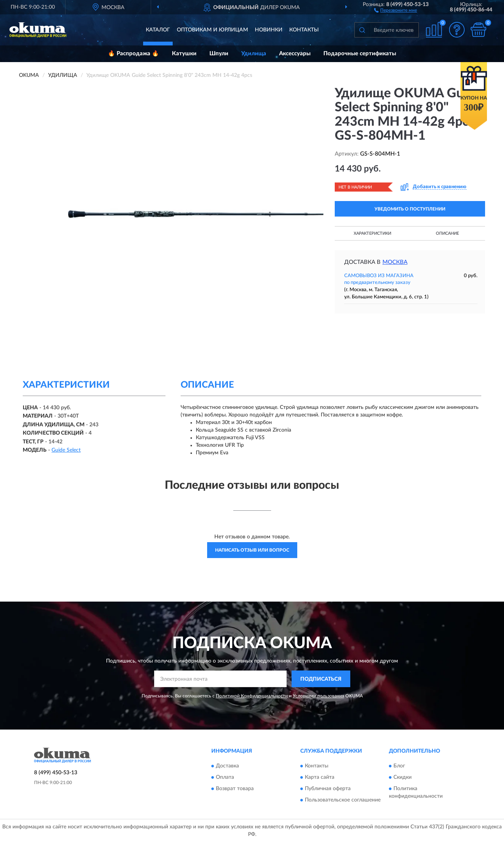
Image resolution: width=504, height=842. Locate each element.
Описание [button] (447, 233)
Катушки (184, 54)
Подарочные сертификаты (360, 54)
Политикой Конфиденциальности (252, 696)
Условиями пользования (318, 696)
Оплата (225, 777)
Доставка (227, 766)
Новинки (269, 30)
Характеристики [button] (372, 233)
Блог (399, 766)
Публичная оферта (328, 789)
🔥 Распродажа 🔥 (133, 54)
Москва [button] (395, 262)
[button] (396, 10)
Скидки (403, 777)
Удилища (254, 54)
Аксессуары (295, 54)
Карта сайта (320, 777)
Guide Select (66, 450)
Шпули (219, 54)
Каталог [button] (158, 30)
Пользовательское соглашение (343, 800)
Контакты (304, 30)
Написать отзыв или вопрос (252, 550)
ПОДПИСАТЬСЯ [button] (321, 679)
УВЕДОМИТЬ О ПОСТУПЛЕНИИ (410, 209)
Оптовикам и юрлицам (212, 30)
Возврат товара (235, 789)
